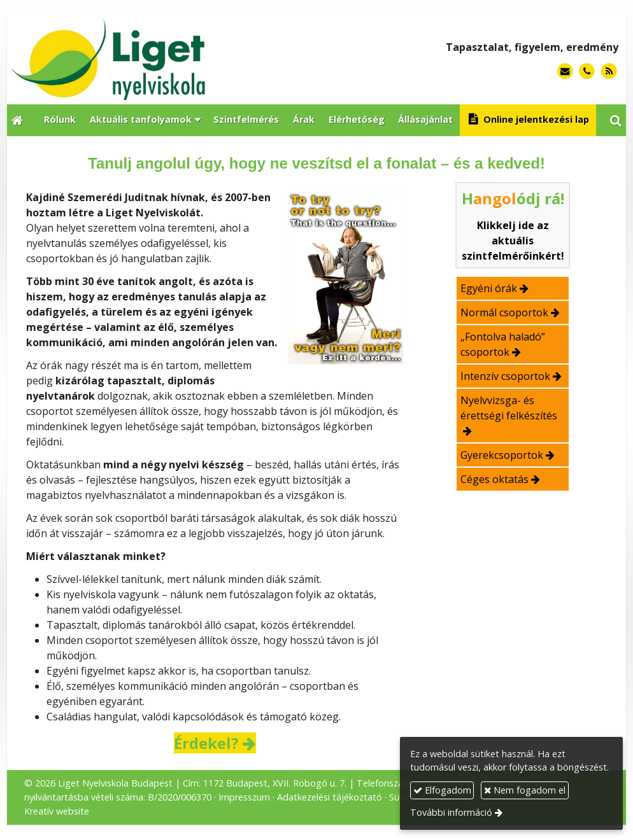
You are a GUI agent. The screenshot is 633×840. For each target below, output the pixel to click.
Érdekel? (206, 743)
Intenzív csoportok (505, 376)
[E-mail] (565, 72)
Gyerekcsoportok (502, 455)
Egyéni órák (489, 288)
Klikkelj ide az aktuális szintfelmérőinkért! (513, 241)
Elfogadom (442, 790)
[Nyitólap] (161, 60)
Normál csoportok (504, 312)
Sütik (399, 797)
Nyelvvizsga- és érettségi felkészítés (509, 408)
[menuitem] (60, 120)
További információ (451, 812)
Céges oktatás (494, 479)
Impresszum (244, 797)
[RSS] (609, 72)
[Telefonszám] (587, 72)
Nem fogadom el (525, 790)
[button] (616, 120)
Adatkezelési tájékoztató (330, 797)
